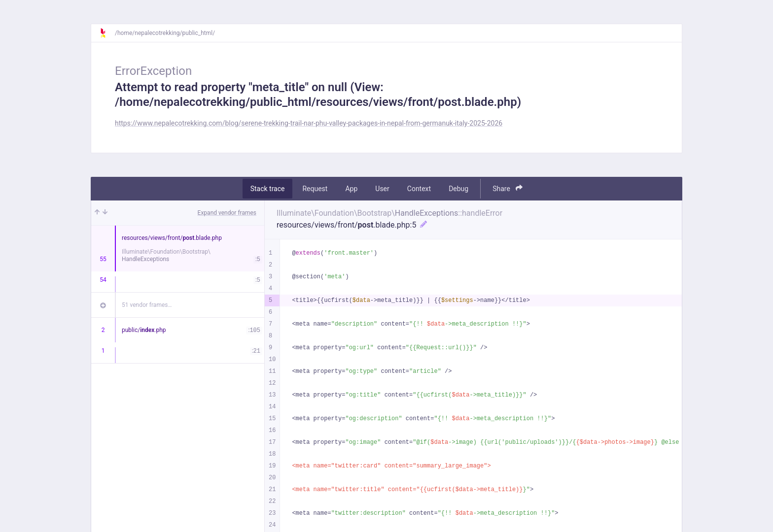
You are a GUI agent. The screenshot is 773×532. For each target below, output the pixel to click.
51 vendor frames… (147, 305)
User (382, 189)
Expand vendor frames (227, 213)
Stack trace (268, 189)
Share (508, 188)
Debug (458, 189)
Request (315, 189)
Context (419, 189)
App (351, 189)
